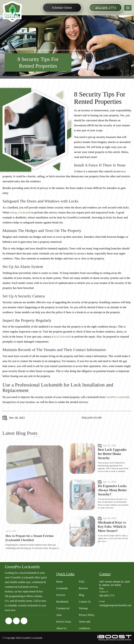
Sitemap (83, 608)
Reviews (83, 588)
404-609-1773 (106, 8)
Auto (59, 615)
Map (101, 588)
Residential (62, 602)
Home (60, 582)
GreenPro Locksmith (117, 401)
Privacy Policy (87, 615)
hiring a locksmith (20, 216)
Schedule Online (62, 8)
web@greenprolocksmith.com (115, 605)
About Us (61, 628)
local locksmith (62, 340)
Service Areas (64, 622)
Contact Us (85, 602)
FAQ (81, 582)
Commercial (63, 608)
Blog (81, 595)
